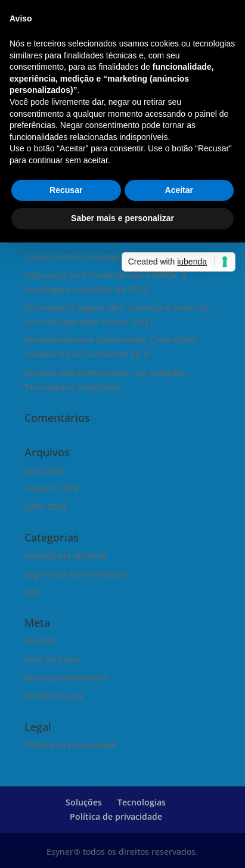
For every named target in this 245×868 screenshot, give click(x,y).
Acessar (40, 641)
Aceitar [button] (179, 190)
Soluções (84, 802)
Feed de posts (52, 659)
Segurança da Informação (76, 574)
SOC (33, 592)
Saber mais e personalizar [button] (123, 218)
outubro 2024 (51, 488)
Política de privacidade (70, 745)
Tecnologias (142, 802)
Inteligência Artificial (66, 556)
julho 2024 (45, 507)
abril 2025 (44, 470)
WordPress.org (54, 696)
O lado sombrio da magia (75, 256)
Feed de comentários (66, 678)
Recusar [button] (66, 190)
